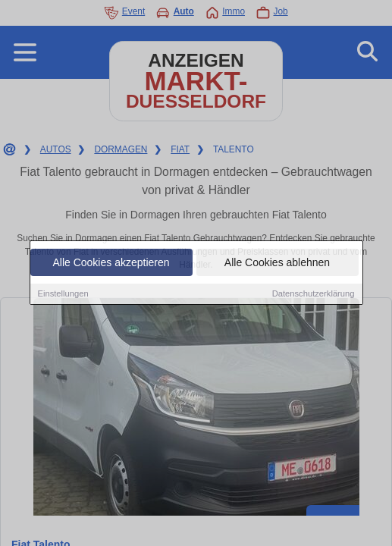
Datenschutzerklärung (314, 294)
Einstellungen (63, 294)
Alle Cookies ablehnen (277, 263)
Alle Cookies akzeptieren (111, 263)
